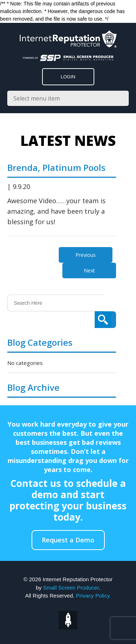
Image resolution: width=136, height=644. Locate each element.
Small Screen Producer (71, 588)
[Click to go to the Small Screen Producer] (68, 58)
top (68, 620)
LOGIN (68, 77)
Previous (86, 255)
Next (89, 270)
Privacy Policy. (93, 596)
